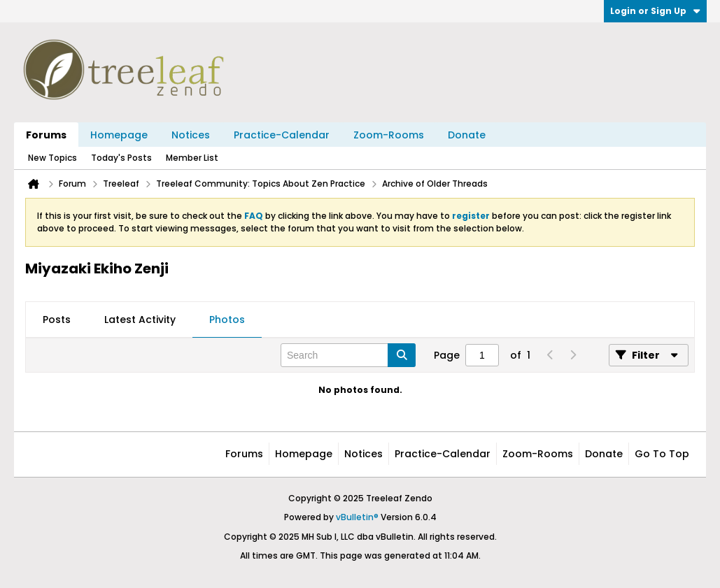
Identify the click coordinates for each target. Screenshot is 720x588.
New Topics (52, 158)
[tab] (57, 320)
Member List (192, 158)
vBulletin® (357, 517)
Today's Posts (121, 158)
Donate (467, 135)
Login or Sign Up (655, 11)
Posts (57, 320)
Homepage (119, 135)
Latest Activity (140, 320)
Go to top (662, 454)
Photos (227, 320)
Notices (191, 135)
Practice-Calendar (282, 135)
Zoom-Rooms (389, 135)
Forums (46, 135)
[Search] (348, 355)
